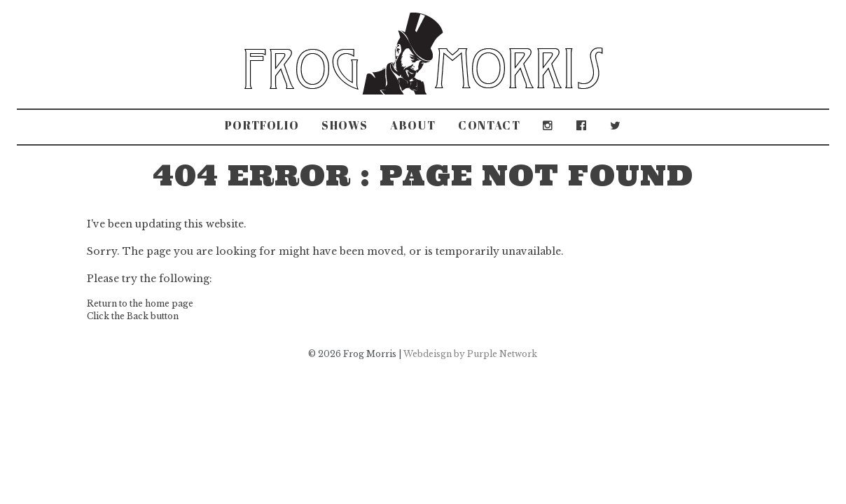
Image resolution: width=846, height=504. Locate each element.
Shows (345, 125)
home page (169, 303)
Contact (489, 125)
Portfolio (262, 125)
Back (138, 316)
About (413, 125)
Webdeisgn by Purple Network (470, 354)
